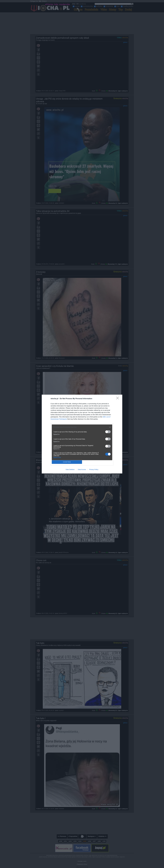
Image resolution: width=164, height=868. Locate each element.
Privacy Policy (94, 469)
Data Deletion (70, 469)
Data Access (82, 469)
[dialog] (82, 434)
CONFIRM (67, 462)
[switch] (108, 432)
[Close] (118, 399)
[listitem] (82, 427)
